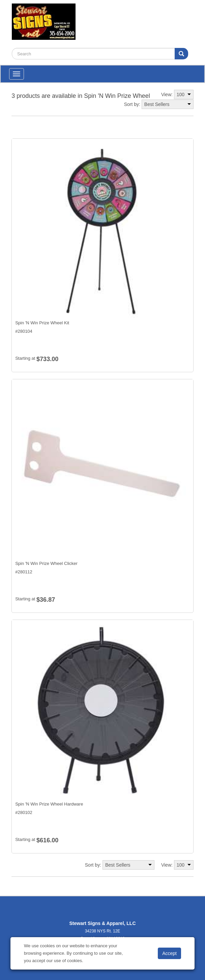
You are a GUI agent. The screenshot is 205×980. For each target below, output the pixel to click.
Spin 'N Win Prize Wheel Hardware (49, 804)
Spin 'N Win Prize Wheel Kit (42, 323)
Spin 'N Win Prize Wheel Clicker (46, 563)
